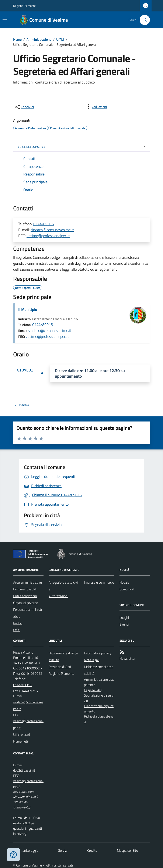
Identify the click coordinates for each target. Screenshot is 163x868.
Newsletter (127, 658)
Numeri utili (21, 741)
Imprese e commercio (99, 582)
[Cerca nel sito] (143, 20)
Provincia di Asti (60, 667)
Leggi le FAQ (93, 690)
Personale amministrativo (28, 613)
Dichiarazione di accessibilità (63, 657)
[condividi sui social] (24, 107)
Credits (92, 850)
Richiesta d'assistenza (99, 719)
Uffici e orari (21, 734)
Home (17, 39)
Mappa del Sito (127, 850)
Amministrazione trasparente (99, 682)
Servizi (63, 850)
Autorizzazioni (58, 596)
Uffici (60, 39)
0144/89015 (44, 224)
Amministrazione (39, 39)
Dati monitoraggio (26, 850)
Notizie (124, 582)
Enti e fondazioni (25, 596)
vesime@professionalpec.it (48, 236)
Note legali (92, 660)
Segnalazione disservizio (99, 698)
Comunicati (127, 589)
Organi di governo (26, 603)
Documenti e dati (25, 589)
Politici (18, 623)
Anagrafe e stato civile (64, 586)
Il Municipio (28, 310)
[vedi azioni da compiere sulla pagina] (96, 107)
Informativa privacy (98, 653)
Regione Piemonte (24, 6)
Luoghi (124, 618)
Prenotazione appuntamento (99, 709)
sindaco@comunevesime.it (52, 230)
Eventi (124, 624)
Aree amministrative (27, 582)
